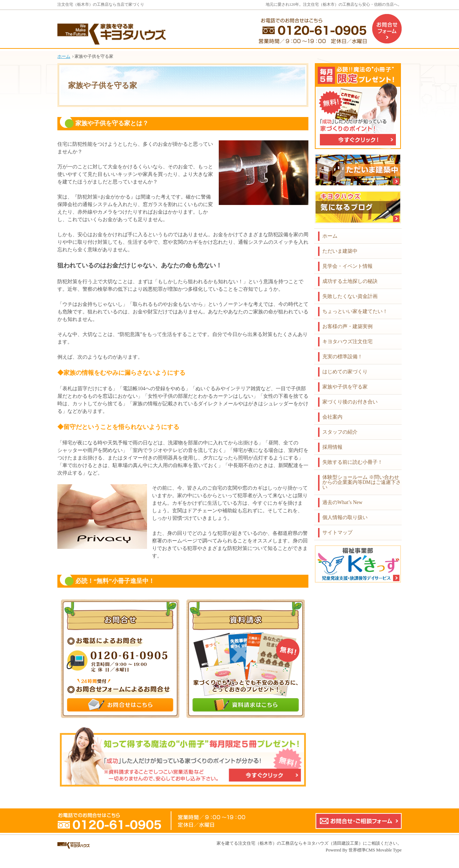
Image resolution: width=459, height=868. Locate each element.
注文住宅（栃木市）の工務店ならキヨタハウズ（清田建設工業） (301, 843)
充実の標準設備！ (342, 357)
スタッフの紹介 (340, 432)
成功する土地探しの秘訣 (350, 281)
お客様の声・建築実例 (347, 326)
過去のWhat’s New (342, 502)
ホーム (330, 236)
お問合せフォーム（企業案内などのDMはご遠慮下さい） (387, 29)
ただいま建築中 (340, 251)
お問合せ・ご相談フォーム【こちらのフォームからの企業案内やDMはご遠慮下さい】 (359, 821)
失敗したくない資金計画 (350, 296)
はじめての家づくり (345, 372)
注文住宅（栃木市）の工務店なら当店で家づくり (101, 4)
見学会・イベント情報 (347, 266)
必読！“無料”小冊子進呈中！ (115, 581)
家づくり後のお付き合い (350, 402)
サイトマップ (337, 533)
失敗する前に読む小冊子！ (352, 462)
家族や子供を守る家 (345, 387)
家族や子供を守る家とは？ (112, 123)
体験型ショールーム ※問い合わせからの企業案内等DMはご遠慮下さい (362, 482)
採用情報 (332, 447)
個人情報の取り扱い (345, 517)
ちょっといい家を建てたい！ (355, 311)
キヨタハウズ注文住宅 (347, 342)
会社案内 (332, 417)
